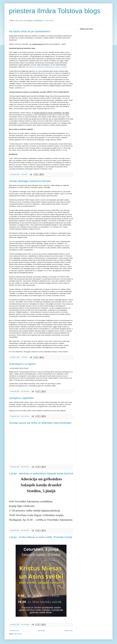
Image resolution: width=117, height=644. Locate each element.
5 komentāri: (24, 174)
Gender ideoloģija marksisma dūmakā (30, 181)
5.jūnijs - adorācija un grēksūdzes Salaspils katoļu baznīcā (41, 473)
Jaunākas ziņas (14, 631)
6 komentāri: (24, 357)
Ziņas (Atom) (18, 634)
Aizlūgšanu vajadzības (21, 398)
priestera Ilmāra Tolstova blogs (55, 11)
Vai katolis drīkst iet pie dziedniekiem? (30, 31)
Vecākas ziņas (68, 631)
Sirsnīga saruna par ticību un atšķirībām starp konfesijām (40, 423)
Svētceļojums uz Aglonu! (22, 364)
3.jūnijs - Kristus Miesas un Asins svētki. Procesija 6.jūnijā (41, 537)
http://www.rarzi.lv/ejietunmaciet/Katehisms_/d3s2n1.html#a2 (46, 67)
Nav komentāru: (25, 391)
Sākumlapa (41, 631)
